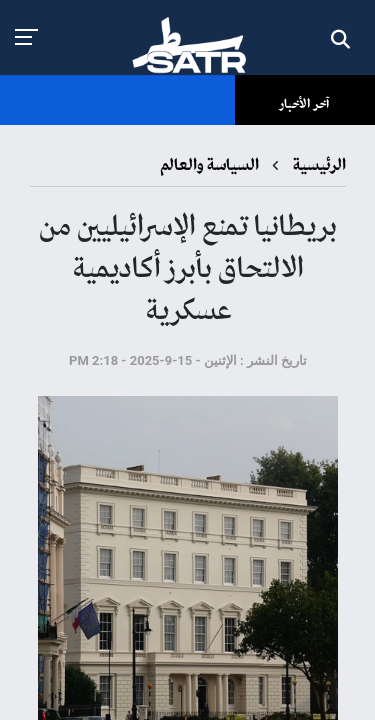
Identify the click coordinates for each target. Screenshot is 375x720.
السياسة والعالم (209, 166)
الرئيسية (318, 166)
